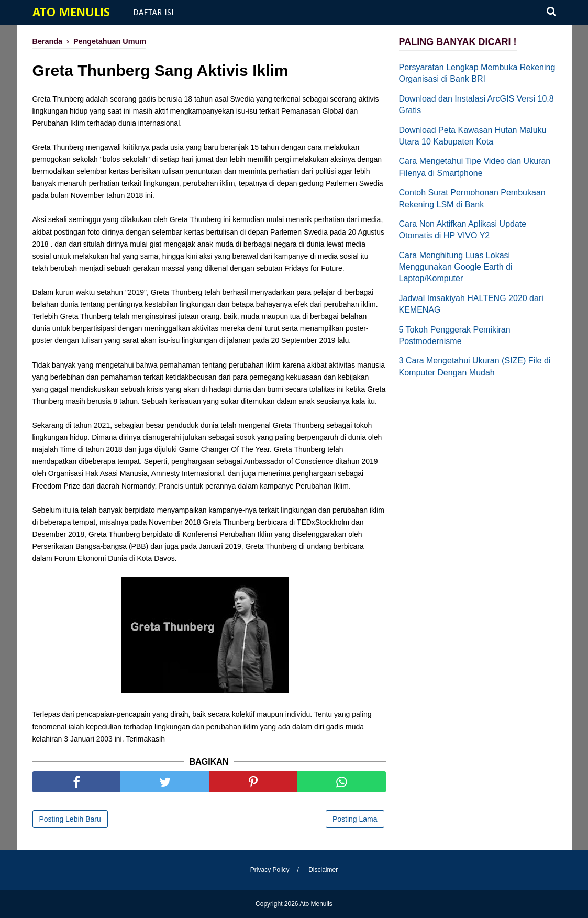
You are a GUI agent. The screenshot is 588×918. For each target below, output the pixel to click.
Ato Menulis (71, 13)
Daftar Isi (154, 12)
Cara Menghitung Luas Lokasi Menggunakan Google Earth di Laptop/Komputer (456, 267)
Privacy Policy (270, 870)
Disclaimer (323, 870)
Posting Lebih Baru (70, 819)
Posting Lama (355, 819)
